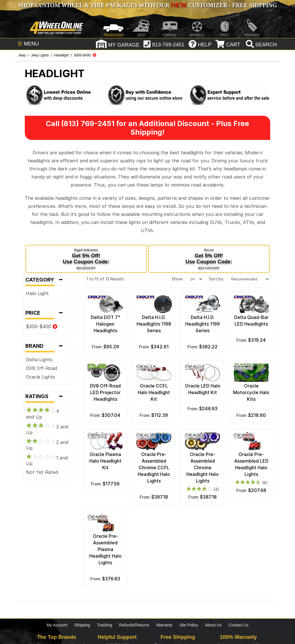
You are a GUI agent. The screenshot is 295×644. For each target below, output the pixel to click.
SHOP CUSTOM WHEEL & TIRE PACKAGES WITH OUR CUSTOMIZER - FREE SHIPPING (147, 5)
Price (47, 313)
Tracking (104, 625)
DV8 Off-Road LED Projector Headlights (105, 392)
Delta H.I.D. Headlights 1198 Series (154, 324)
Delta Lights (39, 360)
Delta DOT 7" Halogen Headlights (105, 324)
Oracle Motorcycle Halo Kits (251, 392)
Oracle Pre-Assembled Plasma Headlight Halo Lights (105, 549)
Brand (47, 346)
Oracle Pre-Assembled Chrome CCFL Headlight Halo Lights (154, 468)
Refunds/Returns (134, 625)
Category (47, 280)
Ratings (47, 396)
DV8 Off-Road (41, 368)
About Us (213, 625)
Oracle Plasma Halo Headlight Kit (105, 461)
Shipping (82, 625)
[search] (261, 45)
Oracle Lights (40, 377)
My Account (57, 625)
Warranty (164, 625)
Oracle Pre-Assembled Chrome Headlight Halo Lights (203, 468)
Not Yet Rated (42, 472)
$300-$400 (42, 326)
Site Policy (189, 625)
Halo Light (37, 293)
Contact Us (238, 625)
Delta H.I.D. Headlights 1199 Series (203, 324)
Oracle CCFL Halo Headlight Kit (154, 392)
